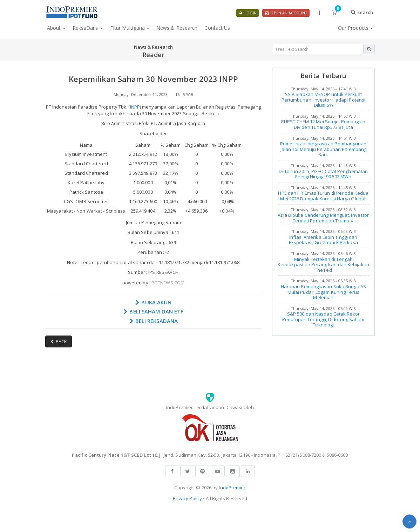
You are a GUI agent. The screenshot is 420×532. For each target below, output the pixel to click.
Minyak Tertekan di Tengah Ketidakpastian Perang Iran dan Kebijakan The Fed (323, 265)
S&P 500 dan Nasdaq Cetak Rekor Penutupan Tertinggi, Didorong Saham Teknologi (323, 319)
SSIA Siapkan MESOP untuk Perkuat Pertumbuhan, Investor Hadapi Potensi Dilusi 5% (324, 100)
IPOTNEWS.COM (167, 283)
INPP (135, 107)
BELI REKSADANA (154, 321)
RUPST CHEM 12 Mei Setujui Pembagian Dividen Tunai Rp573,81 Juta (323, 124)
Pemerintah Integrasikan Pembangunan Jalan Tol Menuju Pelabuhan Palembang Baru (323, 149)
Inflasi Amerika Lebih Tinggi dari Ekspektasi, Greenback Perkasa (323, 240)
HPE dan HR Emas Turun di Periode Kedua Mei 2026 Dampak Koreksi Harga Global (323, 196)
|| (321, 12)
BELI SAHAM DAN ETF (153, 311)
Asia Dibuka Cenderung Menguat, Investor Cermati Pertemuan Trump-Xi (323, 218)
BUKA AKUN (153, 302)
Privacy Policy (187, 498)
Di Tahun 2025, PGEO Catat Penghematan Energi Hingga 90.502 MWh (323, 174)
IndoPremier (232, 488)
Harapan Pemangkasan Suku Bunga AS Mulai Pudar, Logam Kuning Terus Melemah (323, 292)
